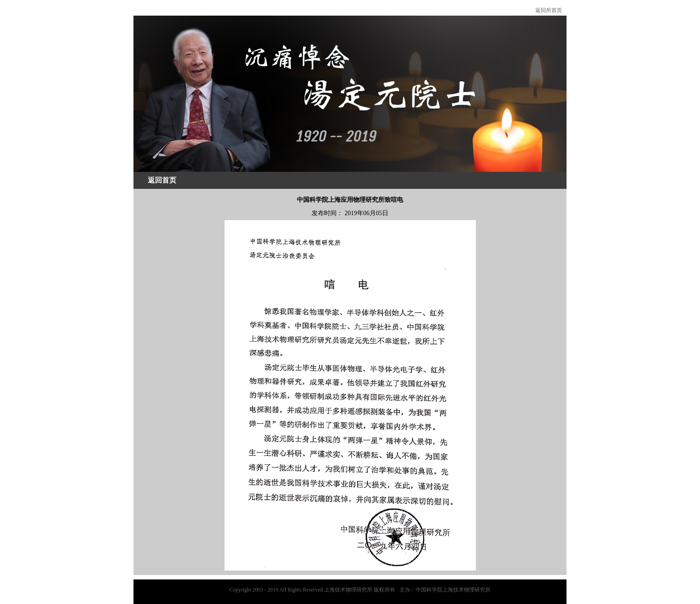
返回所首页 (549, 10)
